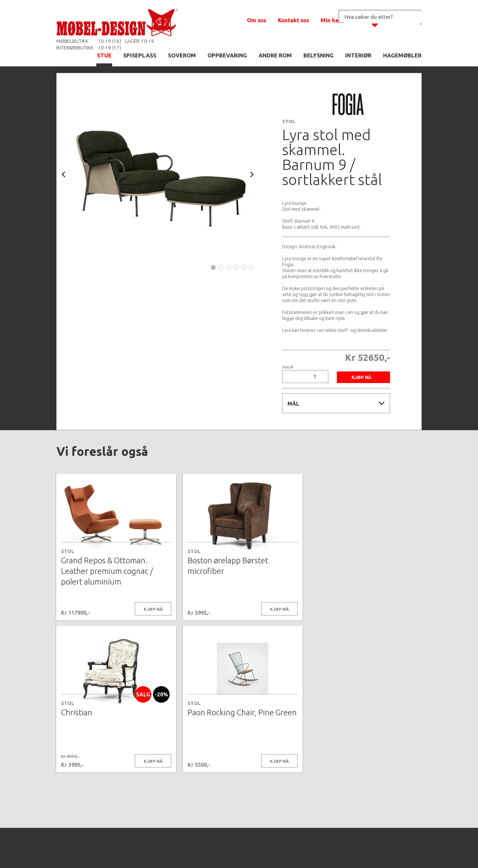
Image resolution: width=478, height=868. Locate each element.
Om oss (257, 20)
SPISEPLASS (140, 55)
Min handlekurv (342, 20)
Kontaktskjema (329, 853)
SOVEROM (182, 55)
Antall (288, 367)
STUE (104, 55)
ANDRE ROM (275, 55)
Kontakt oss (293, 20)
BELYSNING (319, 55)
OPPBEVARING (227, 55)
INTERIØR (358, 55)
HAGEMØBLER (402, 55)
